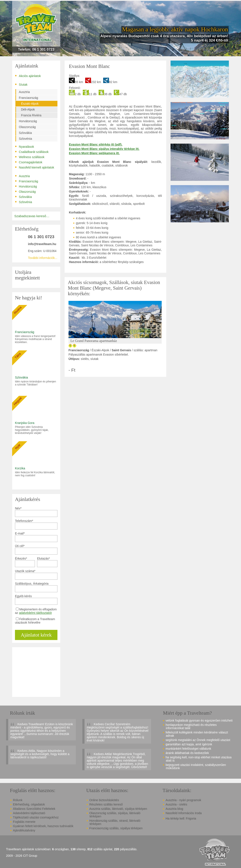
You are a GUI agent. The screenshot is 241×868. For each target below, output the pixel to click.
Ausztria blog (174, 809)
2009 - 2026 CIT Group (22, 856)
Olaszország (27, 127)
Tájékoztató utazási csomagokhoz (36, 817)
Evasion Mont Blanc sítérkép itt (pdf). (96, 144)
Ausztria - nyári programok (183, 800)
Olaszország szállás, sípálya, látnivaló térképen (115, 815)
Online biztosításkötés (104, 800)
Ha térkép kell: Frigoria (181, 818)
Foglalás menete (24, 822)
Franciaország (28, 98)
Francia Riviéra (31, 115)
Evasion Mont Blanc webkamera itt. (94, 153)
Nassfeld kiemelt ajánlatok (35, 167)
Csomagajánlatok (29, 162)
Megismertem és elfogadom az (36, 611)
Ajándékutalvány (24, 830)
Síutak (21, 84)
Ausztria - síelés (176, 804)
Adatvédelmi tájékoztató (29, 813)
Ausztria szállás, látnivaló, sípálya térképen (118, 809)
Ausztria (24, 92)
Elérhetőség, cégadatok (29, 804)
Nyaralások (24, 146)
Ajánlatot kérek (36, 635)
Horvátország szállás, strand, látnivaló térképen (115, 822)
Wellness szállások (30, 157)
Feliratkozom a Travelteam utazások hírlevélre (35, 621)
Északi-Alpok (30, 104)
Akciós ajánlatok (28, 76)
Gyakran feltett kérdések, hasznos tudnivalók (43, 826)
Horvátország (28, 121)
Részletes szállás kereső (106, 804)
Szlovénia (25, 139)
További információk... (43, 258)
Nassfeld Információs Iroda (184, 813)
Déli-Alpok (28, 109)
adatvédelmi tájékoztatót (35, 613)
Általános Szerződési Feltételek (34, 809)
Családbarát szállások (32, 152)
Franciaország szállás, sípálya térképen (116, 828)
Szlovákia (25, 133)
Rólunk (18, 800)
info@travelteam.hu (42, 244)
